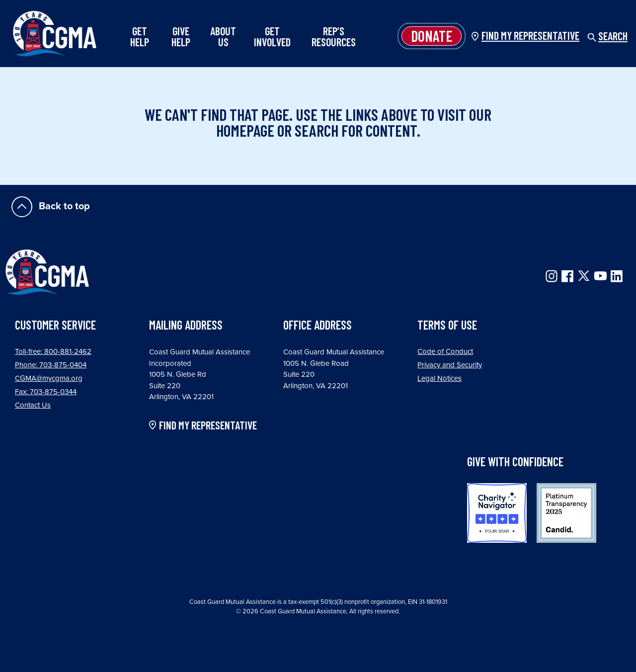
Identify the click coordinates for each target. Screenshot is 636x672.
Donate (432, 36)
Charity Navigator (497, 513)
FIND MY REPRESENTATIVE (208, 425)
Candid (566, 513)
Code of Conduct (445, 351)
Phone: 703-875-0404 (51, 365)
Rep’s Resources (334, 36)
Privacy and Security (450, 365)
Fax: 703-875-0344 (46, 392)
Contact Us (33, 405)
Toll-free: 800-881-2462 (53, 351)
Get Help (140, 36)
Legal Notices (439, 378)
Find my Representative (530, 35)
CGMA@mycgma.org (49, 378)
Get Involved (272, 36)
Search (607, 36)
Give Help (181, 36)
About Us (223, 36)
